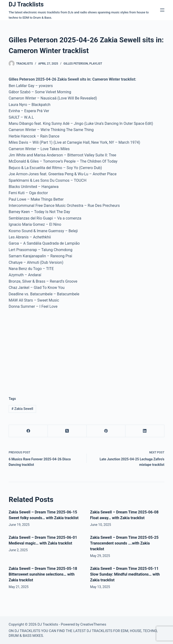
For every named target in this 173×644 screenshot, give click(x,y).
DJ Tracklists (26, 4)
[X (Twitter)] (67, 431)
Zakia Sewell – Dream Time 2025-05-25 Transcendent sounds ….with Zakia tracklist (124, 543)
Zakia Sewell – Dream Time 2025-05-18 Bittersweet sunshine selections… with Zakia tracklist (43, 574)
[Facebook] (28, 431)
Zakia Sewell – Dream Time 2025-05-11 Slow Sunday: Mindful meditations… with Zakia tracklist (125, 574)
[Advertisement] (49, 349)
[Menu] (162, 10)
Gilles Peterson (76, 64)
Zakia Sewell (22, 409)
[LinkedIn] (145, 431)
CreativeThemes (93, 624)
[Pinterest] (106, 431)
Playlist (96, 64)
